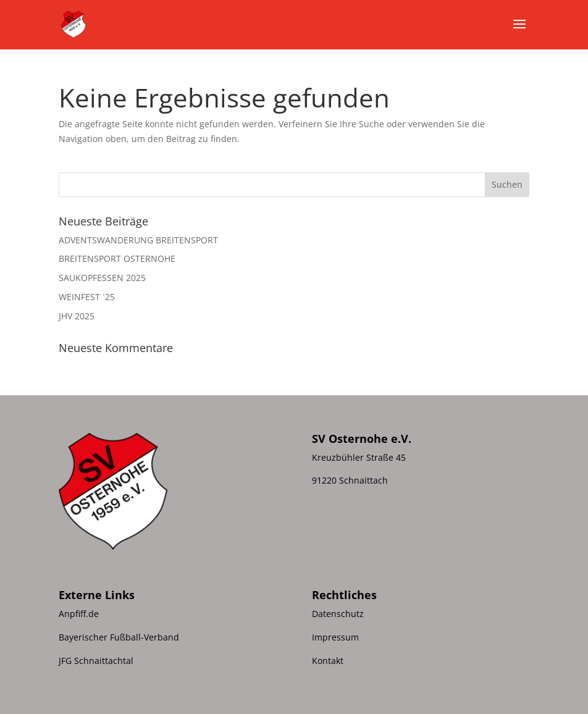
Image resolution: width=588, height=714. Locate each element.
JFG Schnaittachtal (96, 661)
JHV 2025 (77, 316)
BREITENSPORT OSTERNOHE (117, 258)
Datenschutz (338, 614)
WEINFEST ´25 (87, 297)
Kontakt (328, 661)
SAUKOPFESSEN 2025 (102, 278)
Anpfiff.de (79, 614)
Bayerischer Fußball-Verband (119, 637)
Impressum (335, 637)
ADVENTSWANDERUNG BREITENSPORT (138, 240)
